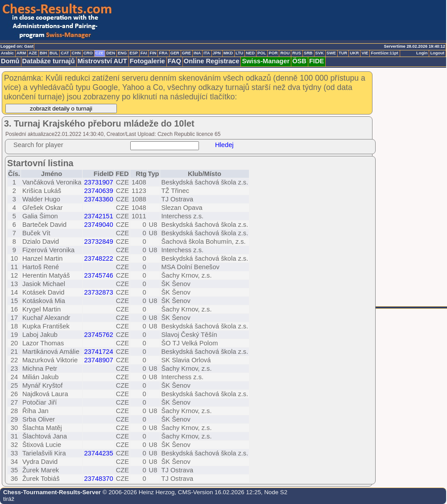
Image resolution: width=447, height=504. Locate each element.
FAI (144, 53)
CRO (88, 53)
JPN (217, 53)
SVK (320, 53)
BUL (54, 53)
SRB (308, 53)
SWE (331, 53)
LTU (239, 53)
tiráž (9, 499)
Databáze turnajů (49, 61)
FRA (163, 53)
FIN (153, 53)
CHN (76, 53)
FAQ (174, 61)
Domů (10, 61)
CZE (100, 53)
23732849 (98, 242)
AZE (33, 53)
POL (262, 53)
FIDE (317, 61)
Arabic (7, 53)
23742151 (98, 216)
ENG (122, 53)
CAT (65, 53)
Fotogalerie (147, 61)
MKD (228, 53)
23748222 (98, 258)
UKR (354, 53)
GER (175, 53)
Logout (437, 53)
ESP (134, 53)
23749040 (98, 225)
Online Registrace (212, 61)
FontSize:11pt (384, 53)
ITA (207, 53)
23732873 (98, 292)
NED (250, 53)
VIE (365, 53)
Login (422, 53)
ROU (285, 53)
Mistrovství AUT (102, 61)
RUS (297, 53)
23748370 (98, 479)
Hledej (224, 145)
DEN (111, 53)
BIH (43, 53)
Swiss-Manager (266, 61)
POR (273, 53)
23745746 (98, 275)
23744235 (98, 453)
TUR (343, 53)
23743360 (98, 199)
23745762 (98, 335)
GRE (186, 53)
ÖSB (299, 61)
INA (197, 53)
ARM (21, 53)
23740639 (98, 191)
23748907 (98, 360)
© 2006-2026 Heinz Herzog (138, 492)
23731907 (98, 182)
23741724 (98, 352)
